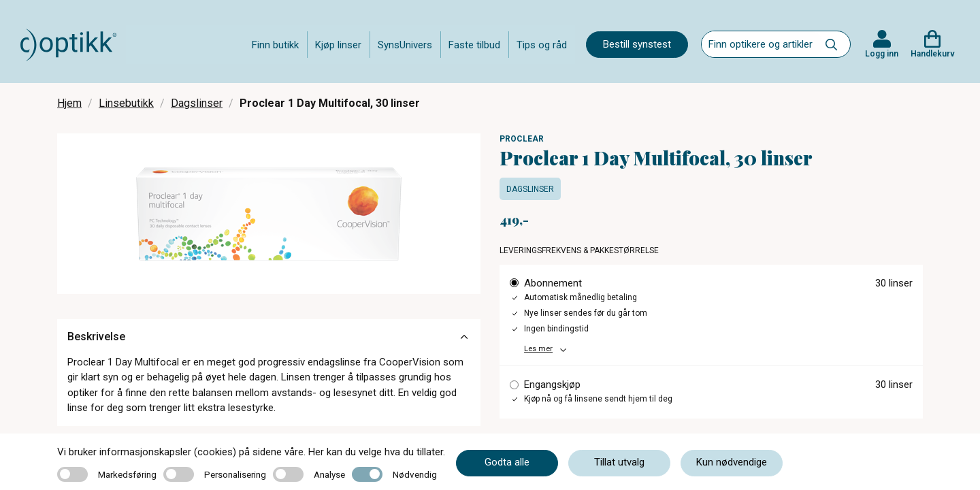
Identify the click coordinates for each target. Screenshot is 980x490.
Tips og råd (542, 45)
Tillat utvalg (619, 462)
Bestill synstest (637, 44)
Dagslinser (197, 103)
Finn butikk (275, 45)
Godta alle (507, 462)
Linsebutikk (126, 103)
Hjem (69, 103)
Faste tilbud (474, 45)
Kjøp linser (338, 45)
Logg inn (882, 54)
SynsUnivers (405, 45)
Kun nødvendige (732, 462)
